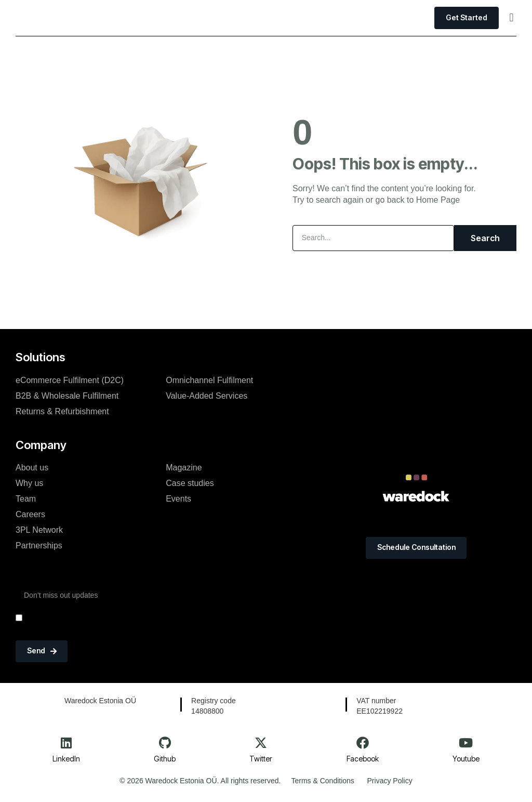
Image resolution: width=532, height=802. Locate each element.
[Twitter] (261, 743)
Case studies (190, 483)
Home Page (438, 200)
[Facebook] (363, 743)
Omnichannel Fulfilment (209, 380)
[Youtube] (466, 743)
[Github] (165, 743)
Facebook (363, 759)
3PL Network (39, 530)
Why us (29, 483)
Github (165, 759)
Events (178, 499)
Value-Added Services (207, 395)
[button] (511, 18)
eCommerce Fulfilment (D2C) (70, 380)
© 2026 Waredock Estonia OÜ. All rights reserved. (200, 781)
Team (26, 499)
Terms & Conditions (322, 781)
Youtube (466, 759)
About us (32, 468)
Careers (30, 514)
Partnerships (39, 545)
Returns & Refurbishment (62, 411)
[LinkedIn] (66, 743)
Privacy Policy (390, 781)
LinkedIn (66, 759)
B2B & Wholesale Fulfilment (67, 395)
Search (485, 238)
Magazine (184, 468)
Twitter (261, 759)
